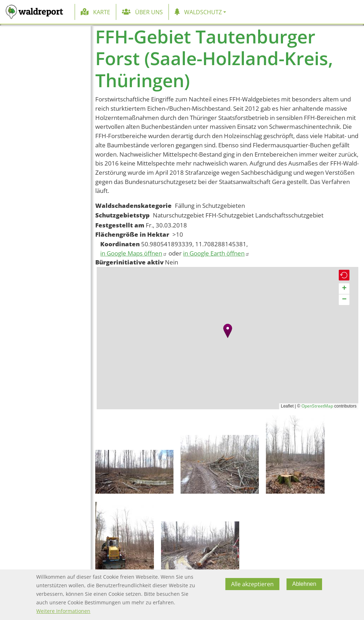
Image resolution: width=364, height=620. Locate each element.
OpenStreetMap (317, 406)
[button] (228, 331)
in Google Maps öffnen (134, 253)
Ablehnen (304, 584)
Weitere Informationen (63, 611)
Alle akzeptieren (252, 584)
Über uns (149, 12)
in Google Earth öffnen (216, 253)
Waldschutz (203, 12)
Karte (102, 12)
